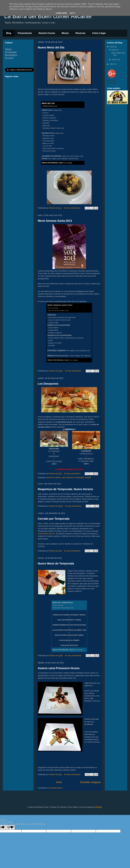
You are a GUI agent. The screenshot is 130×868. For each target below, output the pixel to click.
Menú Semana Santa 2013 (55, 221)
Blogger (99, 807)
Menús (65, 33)
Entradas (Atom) (56, 788)
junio (114, 50)
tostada (88, 477)
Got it (73, 13)
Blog (9, 33)
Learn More (61, 13)
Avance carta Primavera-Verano (59, 668)
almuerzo (50, 477)
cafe (63, 477)
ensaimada (80, 477)
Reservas (80, 33)
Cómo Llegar (99, 33)
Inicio (59, 782)
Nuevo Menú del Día (51, 47)
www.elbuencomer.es (46, 534)
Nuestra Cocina (47, 33)
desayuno (70, 477)
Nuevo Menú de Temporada (56, 563)
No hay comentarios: (73, 208)
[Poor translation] (10, 827)
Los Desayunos (48, 384)
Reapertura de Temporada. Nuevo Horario (65, 489)
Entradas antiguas (90, 782)
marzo (115, 60)
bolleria (58, 477)
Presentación (25, 33)
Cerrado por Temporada (54, 519)
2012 (112, 64)
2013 (112, 47)
